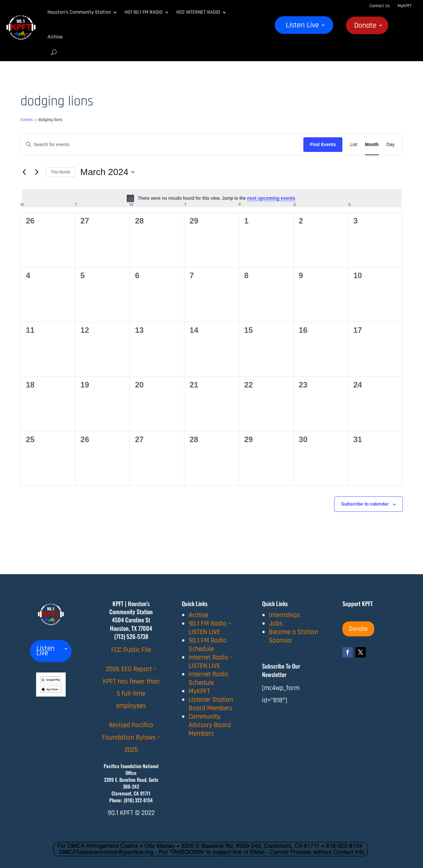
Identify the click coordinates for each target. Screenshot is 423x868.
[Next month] (37, 172)
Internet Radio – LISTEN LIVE (211, 662)
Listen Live (302, 26)
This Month (61, 172)
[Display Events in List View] (354, 144)
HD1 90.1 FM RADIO (144, 12)
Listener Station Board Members (211, 704)
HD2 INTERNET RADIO (198, 12)
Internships (284, 615)
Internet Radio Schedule (208, 678)
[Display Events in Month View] (372, 144)
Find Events (323, 144)
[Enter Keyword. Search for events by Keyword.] (162, 145)
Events (27, 120)
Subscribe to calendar (365, 504)
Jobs (276, 624)
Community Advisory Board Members (210, 725)
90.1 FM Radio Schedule (208, 645)
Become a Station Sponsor (294, 636)
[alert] (212, 198)
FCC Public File (131, 650)
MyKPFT (405, 6)
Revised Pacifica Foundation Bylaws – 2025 (131, 737)
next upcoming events (271, 198)
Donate (365, 27)
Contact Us (380, 6)
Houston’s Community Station (79, 12)
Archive (55, 37)
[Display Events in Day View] (391, 144)
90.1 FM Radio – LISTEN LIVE (210, 628)
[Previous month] (24, 172)
